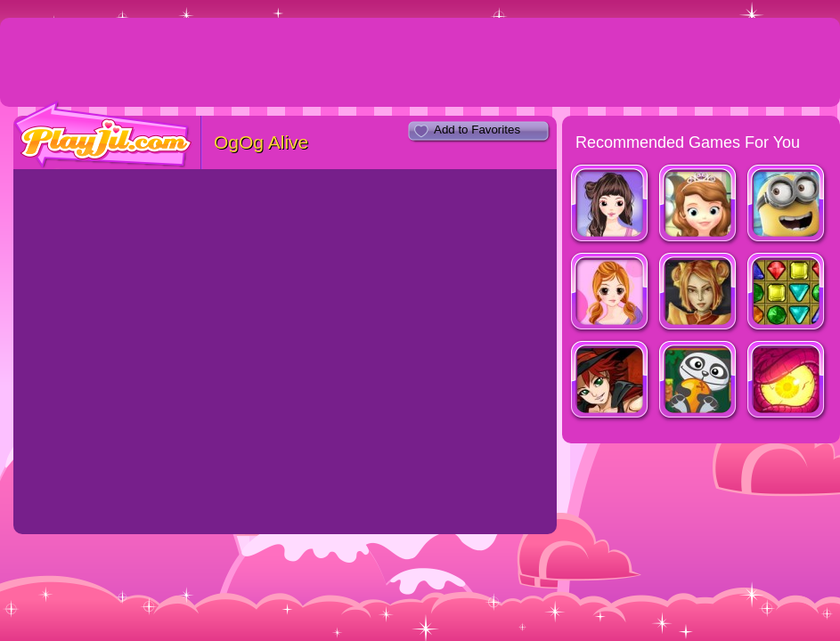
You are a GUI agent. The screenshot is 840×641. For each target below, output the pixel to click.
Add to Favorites (477, 130)
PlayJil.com (103, 135)
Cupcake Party (699, 205)
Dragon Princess (699, 293)
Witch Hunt (611, 381)
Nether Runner (787, 381)
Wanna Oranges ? (699, 381)
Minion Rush (787, 205)
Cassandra (611, 293)
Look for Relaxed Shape (611, 205)
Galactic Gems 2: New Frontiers (787, 293)
